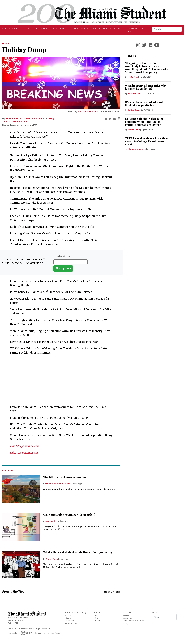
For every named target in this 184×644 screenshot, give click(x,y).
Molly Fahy (133, 77)
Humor (98, 615)
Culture (98, 612)
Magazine (85, 29)
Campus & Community (76, 612)
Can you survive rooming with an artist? (69, 514)
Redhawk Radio (110, 29)
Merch (56, 29)
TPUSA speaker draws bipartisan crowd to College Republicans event (147, 141)
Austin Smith (134, 130)
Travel (97, 621)
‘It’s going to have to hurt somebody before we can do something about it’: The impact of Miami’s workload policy (147, 68)
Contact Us (128, 615)
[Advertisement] (59, 380)
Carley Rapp (52, 559)
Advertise (133, 29)
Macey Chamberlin (88, 112)
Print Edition (73, 29)
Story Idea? (128, 623)
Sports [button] (35, 29)
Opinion (69, 615)
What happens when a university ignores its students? (146, 87)
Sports (68, 618)
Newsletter (96, 29)
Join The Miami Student (134, 621)
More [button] (62, 29)
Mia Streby (51, 521)
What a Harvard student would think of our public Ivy (78, 552)
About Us (127, 612)
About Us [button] (122, 29)
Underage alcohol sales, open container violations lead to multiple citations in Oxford (144, 122)
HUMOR (6, 43)
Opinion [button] (26, 29)
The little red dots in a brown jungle (67, 477)
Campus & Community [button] (11, 29)
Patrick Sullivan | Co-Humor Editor (24, 118)
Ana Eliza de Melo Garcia (58, 484)
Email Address (62, 256)
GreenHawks (71, 623)
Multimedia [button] (46, 29)
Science (98, 618)
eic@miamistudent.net (18, 618)
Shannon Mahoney (137, 149)
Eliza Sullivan (134, 94)
